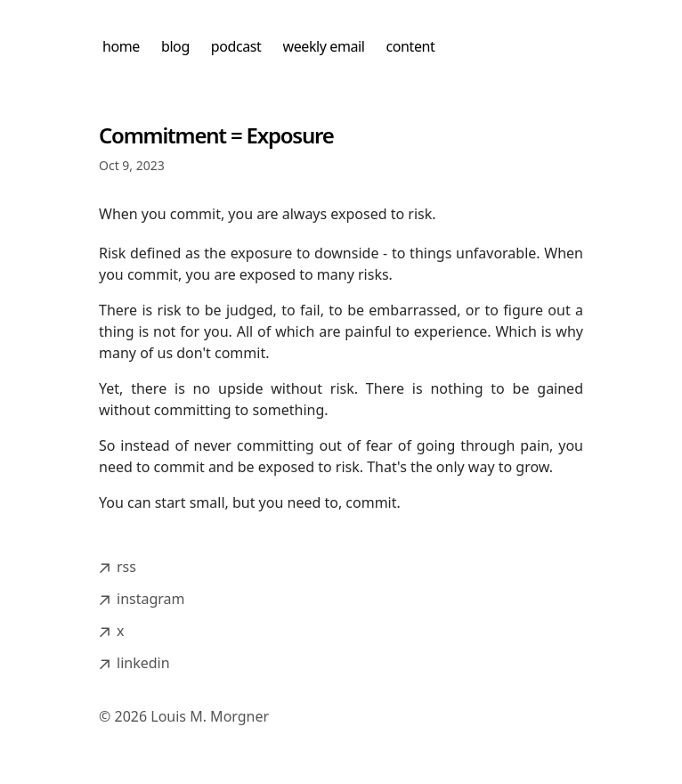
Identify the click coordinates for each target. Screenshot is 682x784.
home (121, 46)
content (411, 46)
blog (175, 46)
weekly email (324, 46)
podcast (236, 46)
